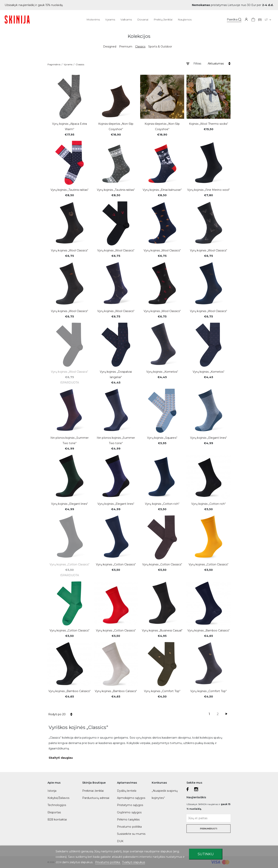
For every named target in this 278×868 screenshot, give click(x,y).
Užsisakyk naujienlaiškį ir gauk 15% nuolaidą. (34, 5)
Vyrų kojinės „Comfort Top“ (162, 691)
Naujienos (185, 20)
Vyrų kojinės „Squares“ (162, 438)
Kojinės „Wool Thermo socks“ (209, 124)
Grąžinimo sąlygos (129, 812)
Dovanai (143, 20)
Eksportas (54, 812)
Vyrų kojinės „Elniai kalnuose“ (162, 190)
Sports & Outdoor (160, 47)
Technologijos (57, 805)
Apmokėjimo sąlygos (131, 798)
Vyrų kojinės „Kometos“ (162, 372)
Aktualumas (216, 64)
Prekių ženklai (163, 20)
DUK (120, 841)
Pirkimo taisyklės (128, 820)
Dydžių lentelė (127, 791)
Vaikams (126, 20)
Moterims (93, 20)
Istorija (52, 791)
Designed (110, 47)
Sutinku (206, 854)
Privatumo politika (129, 827)
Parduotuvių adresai (96, 798)
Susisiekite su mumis (131, 834)
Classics (140, 47)
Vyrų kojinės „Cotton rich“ (162, 504)
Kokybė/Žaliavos (58, 798)
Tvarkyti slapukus (133, 862)
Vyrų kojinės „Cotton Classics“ (69, 564)
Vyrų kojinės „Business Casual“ (162, 630)
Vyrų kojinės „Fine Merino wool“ (208, 190)
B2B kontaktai (57, 820)
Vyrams (110, 20)
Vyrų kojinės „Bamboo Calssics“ (208, 630)
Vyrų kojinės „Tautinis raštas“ (70, 190)
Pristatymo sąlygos (130, 805)
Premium (126, 47)
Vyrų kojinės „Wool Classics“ (69, 250)
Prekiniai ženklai (93, 791)
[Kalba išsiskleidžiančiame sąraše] (268, 20)
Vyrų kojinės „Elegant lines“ (208, 438)
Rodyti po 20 (57, 714)
